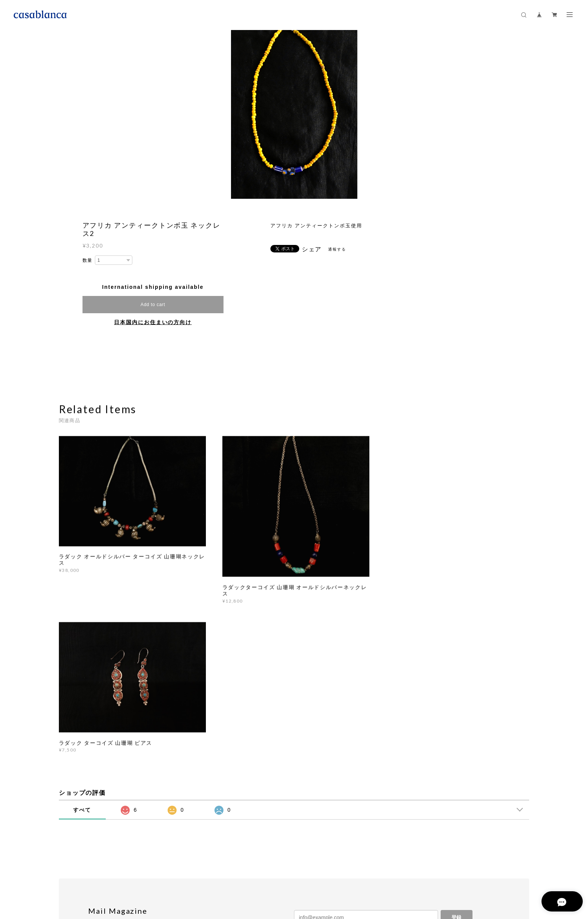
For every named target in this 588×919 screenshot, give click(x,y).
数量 (88, 260)
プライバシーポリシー (124, 873)
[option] (294, 114)
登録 (456, 767)
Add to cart (153, 305)
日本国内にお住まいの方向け (153, 322)
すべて (82, 659)
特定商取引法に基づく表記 (181, 873)
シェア (312, 249)
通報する (337, 249)
